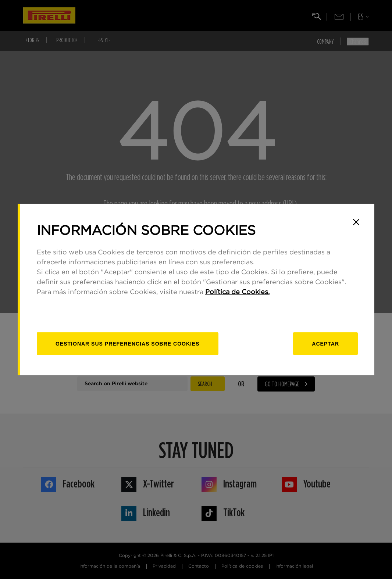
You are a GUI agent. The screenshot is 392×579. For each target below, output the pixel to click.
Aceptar (325, 344)
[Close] (356, 222)
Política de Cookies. (237, 292)
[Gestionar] (128, 344)
